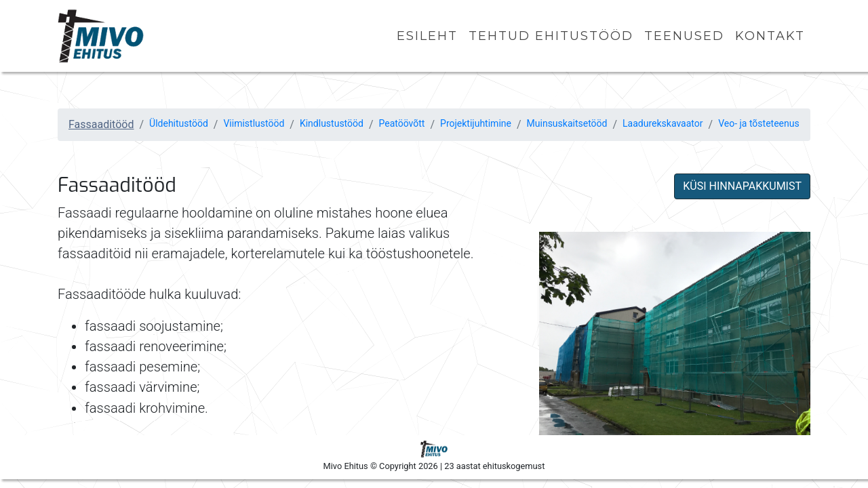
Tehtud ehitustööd (551, 36)
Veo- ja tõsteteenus (759, 123)
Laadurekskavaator (663, 123)
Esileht (427, 36)
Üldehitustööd (179, 123)
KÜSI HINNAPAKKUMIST (742, 186)
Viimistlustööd (254, 123)
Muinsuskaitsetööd (567, 123)
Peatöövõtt (402, 123)
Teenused (684, 36)
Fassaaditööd (101, 124)
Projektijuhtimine (476, 123)
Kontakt (770, 36)
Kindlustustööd (332, 123)
